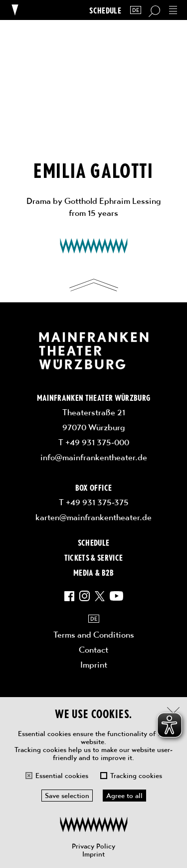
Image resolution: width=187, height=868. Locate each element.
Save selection (67, 796)
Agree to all (124, 796)
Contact (93, 650)
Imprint (93, 854)
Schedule (105, 10)
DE (136, 10)
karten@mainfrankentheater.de (93, 517)
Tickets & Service (94, 557)
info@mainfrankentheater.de (94, 457)
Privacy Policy (93, 846)
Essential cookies (62, 776)
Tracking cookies (136, 776)
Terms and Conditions (94, 635)
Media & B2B (93, 572)
